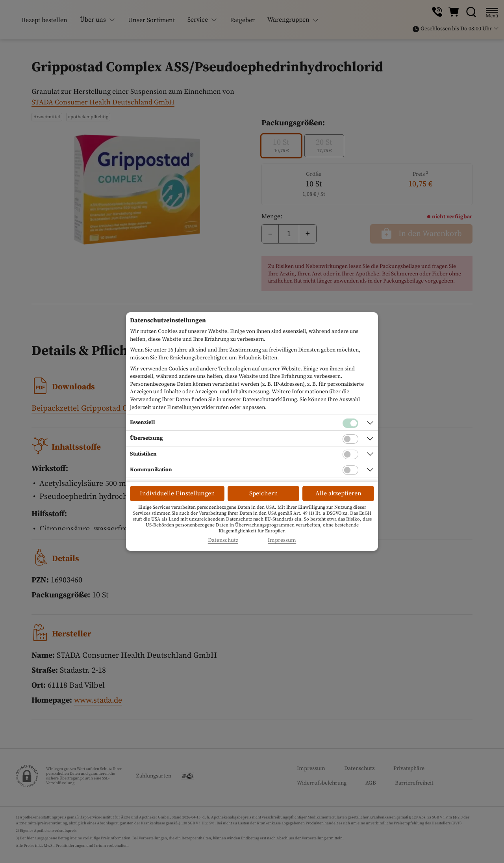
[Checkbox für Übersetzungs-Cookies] (350, 439)
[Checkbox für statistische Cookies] (350, 454)
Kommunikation (151, 470)
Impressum (282, 540)
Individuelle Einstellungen (177, 493)
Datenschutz (223, 540)
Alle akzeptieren (338, 493)
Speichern (264, 493)
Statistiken (143, 454)
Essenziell (143, 422)
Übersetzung (146, 438)
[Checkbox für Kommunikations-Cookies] (350, 470)
